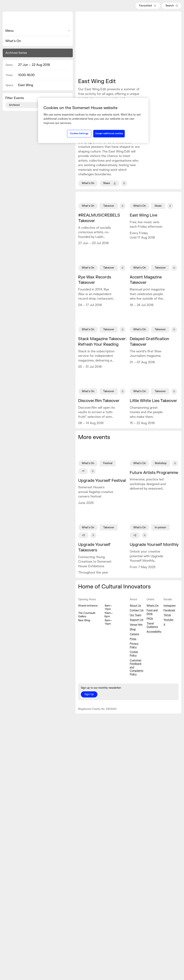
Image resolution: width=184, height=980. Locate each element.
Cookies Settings (79, 134)
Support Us (136, 620)
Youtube (168, 620)
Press (133, 639)
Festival (108, 463)
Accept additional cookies (109, 134)
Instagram (170, 606)
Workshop (161, 463)
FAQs (150, 619)
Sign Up (89, 694)
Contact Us (137, 610)
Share (109, 183)
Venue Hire (136, 625)
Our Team (135, 615)
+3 (83, 535)
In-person (160, 527)
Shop (133, 629)
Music (158, 206)
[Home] (38, 20)
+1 (83, 471)
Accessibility (154, 632)
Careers (134, 634)
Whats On (153, 606)
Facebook (169, 610)
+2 (135, 535)
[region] (93, 120)
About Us (135, 606)
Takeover (109, 206)
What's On (13, 41)
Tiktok (167, 615)
